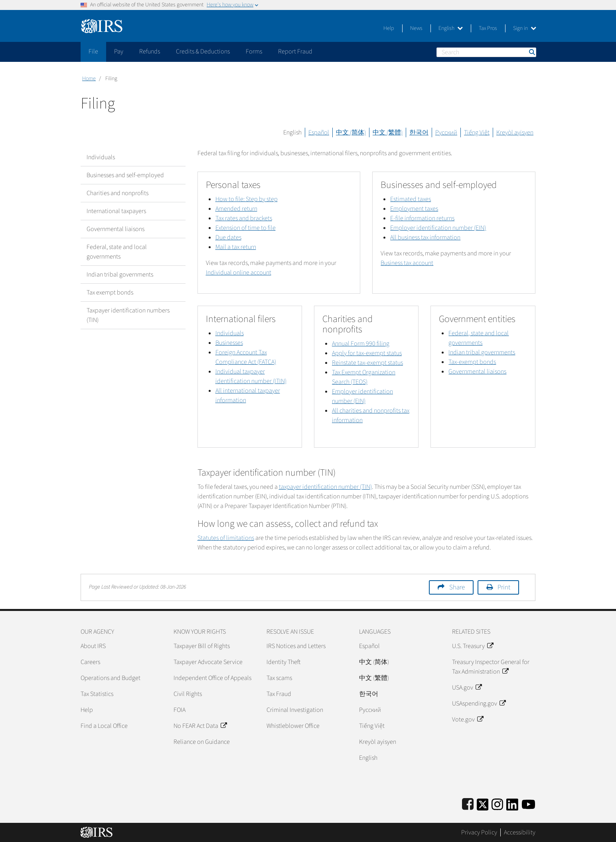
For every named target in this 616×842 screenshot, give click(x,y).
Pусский (370, 710)
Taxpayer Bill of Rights (202, 646)
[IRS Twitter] (483, 803)
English (451, 28)
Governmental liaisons (115, 229)
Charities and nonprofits (117, 193)
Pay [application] (119, 51)
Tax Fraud (279, 694)
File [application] (93, 51)
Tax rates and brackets (244, 218)
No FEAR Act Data (200, 726)
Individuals (101, 157)
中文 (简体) (351, 132)
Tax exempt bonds (110, 293)
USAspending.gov (479, 704)
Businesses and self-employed (125, 175)
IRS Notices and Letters (296, 646)
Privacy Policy (479, 832)
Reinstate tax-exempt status (367, 363)
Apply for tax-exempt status (367, 353)
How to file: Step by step (247, 199)
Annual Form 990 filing (361, 344)
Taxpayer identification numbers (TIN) (128, 315)
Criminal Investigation (295, 710)
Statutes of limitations (226, 538)
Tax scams (279, 678)
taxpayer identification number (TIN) (325, 487)
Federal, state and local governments (117, 252)
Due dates (228, 237)
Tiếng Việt (477, 132)
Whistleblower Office (293, 726)
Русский (446, 132)
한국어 (419, 132)
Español (319, 132)
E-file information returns (422, 218)
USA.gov (467, 688)
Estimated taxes (411, 199)
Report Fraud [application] (295, 51)
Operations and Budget (111, 678)
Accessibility (520, 832)
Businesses (229, 343)
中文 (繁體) (388, 132)
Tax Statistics (97, 694)
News (416, 28)
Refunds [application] (150, 51)
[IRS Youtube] (528, 803)
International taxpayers (116, 211)
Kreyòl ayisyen (515, 132)
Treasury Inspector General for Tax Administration (491, 667)
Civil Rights (188, 694)
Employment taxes (414, 209)
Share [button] (457, 587)
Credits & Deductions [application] (203, 51)
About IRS (93, 646)
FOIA (180, 710)
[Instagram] (497, 803)
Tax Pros (488, 28)
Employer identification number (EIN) (438, 228)
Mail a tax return (236, 247)
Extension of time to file (246, 228)
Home (89, 79)
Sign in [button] (525, 28)
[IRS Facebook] (468, 803)
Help (389, 28)
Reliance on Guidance (202, 742)
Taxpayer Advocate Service (208, 662)
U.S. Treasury (473, 646)
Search (531, 52)
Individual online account (239, 273)
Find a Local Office (104, 726)
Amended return (236, 209)
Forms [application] (254, 51)
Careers (90, 662)
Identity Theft (283, 662)
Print (504, 587)
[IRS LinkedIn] (512, 803)
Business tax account (407, 263)
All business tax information (425, 237)
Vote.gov (468, 719)
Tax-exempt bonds (472, 362)
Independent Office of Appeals (212, 678)
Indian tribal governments (120, 275)
